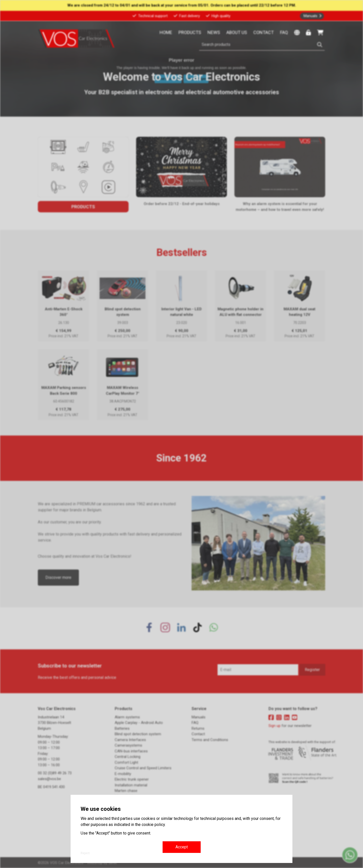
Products (190, 32)
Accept (182, 847)
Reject (85, 853)
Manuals (310, 16)
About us (237, 32)
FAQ (284, 32)
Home (166, 32)
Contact (264, 32)
